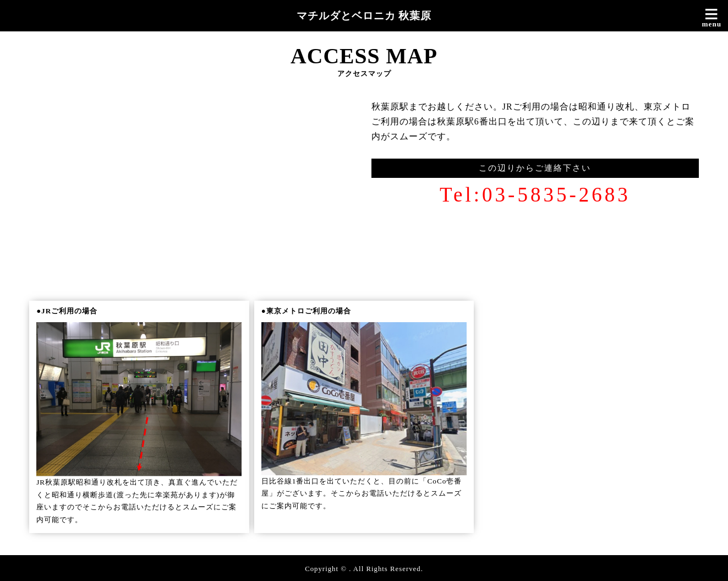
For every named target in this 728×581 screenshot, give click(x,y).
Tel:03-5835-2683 (535, 195)
